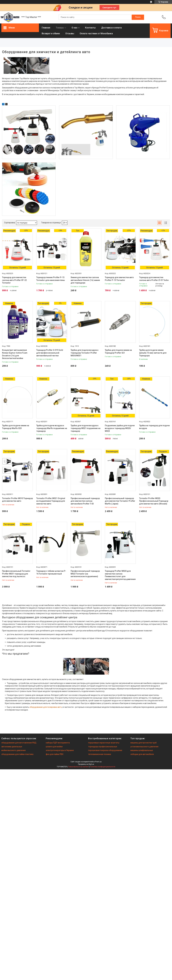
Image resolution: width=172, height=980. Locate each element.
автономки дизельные (12, 747)
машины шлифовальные (142, 750)
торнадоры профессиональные (103, 747)
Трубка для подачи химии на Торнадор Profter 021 (118, 351)
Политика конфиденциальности (103, 767)
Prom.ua (98, 762)
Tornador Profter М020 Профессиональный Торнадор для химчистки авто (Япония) (154, 501)
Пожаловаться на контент (78, 767)
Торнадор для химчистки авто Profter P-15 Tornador (119, 279)
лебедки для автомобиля (142, 754)
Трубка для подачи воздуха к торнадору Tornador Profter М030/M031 (85, 353)
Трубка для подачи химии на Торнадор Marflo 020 (16, 427)
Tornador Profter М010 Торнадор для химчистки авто (17, 500)
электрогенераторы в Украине (60, 750)
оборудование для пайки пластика (17, 754)
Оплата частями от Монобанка (96, 33)
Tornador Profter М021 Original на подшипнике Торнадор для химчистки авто (51, 501)
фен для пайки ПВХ (55, 754)
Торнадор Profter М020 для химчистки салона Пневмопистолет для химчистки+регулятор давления (120, 575)
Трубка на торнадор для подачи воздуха (154, 427)
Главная (46, 28)
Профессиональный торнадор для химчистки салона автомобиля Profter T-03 (85, 501)
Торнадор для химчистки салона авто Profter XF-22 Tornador (14, 280)
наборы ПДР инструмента (58, 743)
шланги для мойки (54, 747)
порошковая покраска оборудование (105, 750)
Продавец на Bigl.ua (86, 764)
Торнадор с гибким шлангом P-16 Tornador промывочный (51, 572)
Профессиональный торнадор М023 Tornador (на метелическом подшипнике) (85, 574)
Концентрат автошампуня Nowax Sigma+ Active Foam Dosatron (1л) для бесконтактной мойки (15, 354)
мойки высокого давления (13, 750)
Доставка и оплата (111, 28)
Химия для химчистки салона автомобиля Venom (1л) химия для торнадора (85, 280)
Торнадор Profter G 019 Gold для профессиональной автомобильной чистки (50, 353)
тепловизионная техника (100, 754)
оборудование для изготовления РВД (19, 743)
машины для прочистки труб (143, 743)
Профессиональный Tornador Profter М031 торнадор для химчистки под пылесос (16, 574)
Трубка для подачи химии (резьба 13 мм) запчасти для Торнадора (153, 353)
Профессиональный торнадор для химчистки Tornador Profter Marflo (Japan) (120, 501)
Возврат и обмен (51, 33)
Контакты (90, 28)
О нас (75, 28)
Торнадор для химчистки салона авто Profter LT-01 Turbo (154, 279)
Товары (60, 28)
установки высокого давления (144, 747)
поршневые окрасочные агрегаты (104, 743)
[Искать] (138, 17)
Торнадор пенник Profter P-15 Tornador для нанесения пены (51, 279)
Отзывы (70, 33)
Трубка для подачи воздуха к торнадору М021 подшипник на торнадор (86, 428)
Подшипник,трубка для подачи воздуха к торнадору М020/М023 (120, 428)
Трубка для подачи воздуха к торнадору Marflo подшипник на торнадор (52, 428)
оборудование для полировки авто (46, 707)
